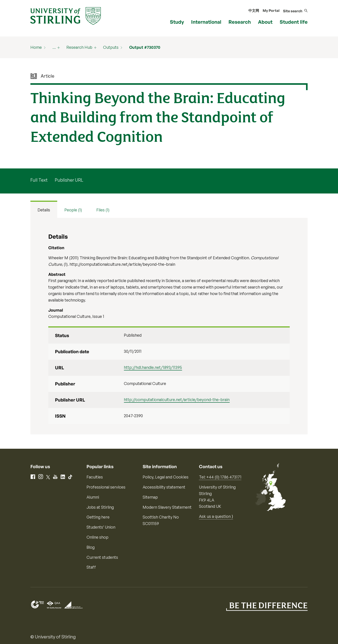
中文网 (254, 11)
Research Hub (79, 47)
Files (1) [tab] (103, 210)
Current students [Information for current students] (102, 557)
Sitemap (150, 497)
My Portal (271, 11)
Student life (294, 22)
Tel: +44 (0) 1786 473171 (220, 477)
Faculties (95, 477)
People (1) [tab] (73, 210)
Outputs (111, 47)
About (265, 22)
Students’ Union (101, 527)
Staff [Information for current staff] (91, 567)
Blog (91, 547)
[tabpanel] (169, 326)
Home (36, 47)
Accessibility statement (164, 487)
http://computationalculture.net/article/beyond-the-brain (177, 400)
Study (177, 22)
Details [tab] (44, 210)
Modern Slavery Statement (167, 507)
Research (240, 22)
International (206, 22)
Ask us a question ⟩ (216, 516)
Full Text (39, 180)
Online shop (97, 537)
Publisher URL (69, 180)
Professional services (106, 487)
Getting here (98, 517)
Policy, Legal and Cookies (166, 477)
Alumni (93, 497)
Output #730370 (145, 47)
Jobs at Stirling (100, 507)
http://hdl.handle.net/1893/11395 (153, 367)
